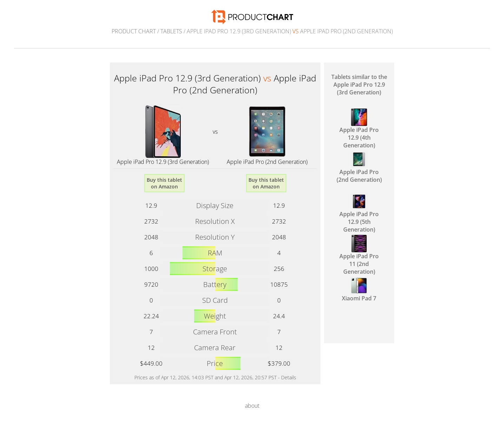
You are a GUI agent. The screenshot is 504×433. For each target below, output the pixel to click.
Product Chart (134, 31)
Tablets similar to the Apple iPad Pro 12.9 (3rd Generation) (359, 85)
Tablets (171, 31)
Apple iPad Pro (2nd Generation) (267, 162)
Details (289, 377)
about (252, 406)
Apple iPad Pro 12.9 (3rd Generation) (163, 162)
